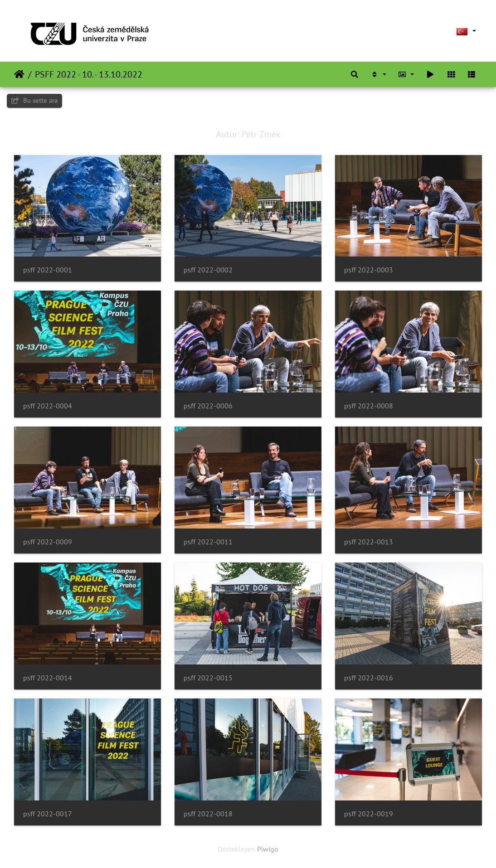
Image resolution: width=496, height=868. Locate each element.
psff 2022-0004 (48, 406)
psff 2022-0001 (48, 270)
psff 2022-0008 (369, 406)
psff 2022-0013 (369, 542)
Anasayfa (19, 74)
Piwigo (268, 849)
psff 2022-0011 (208, 542)
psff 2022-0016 (369, 678)
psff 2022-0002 (208, 270)
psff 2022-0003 (369, 270)
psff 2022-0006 (208, 406)
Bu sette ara (34, 100)
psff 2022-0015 (208, 678)
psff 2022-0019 (369, 814)
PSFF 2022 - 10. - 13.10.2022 (89, 74)
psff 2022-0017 (48, 814)
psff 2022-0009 (48, 542)
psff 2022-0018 (208, 814)
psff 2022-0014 (48, 678)
